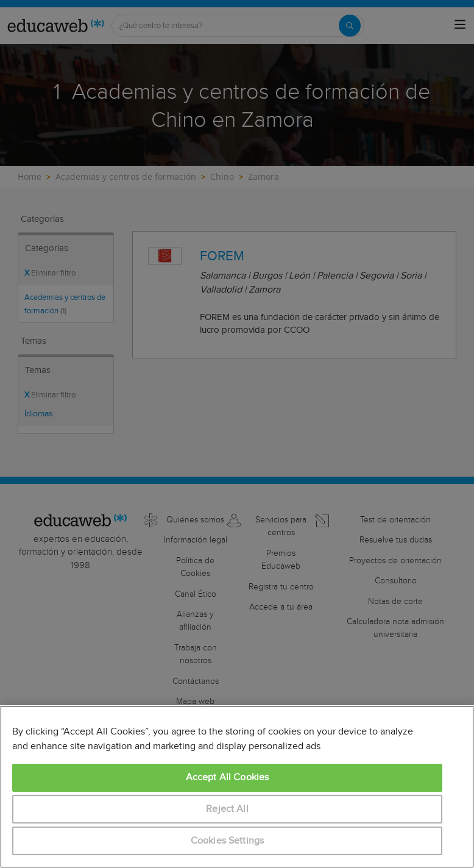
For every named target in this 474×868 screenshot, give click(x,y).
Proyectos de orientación (395, 561)
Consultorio (396, 581)
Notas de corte (395, 602)
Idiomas (39, 414)
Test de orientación (395, 520)
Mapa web (195, 702)
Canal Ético (196, 594)
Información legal (196, 540)
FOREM (222, 256)
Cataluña (75, 755)
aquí (428, 796)
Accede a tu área (281, 607)
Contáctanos (196, 681)
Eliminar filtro (50, 273)
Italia (147, 755)
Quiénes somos (195, 520)
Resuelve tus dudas (396, 540)
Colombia (115, 755)
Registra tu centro (281, 587)
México (174, 755)
